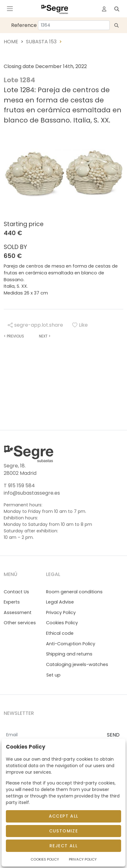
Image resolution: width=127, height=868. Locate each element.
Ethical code (60, 633)
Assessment (18, 612)
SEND (113, 735)
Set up (53, 675)
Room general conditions (74, 592)
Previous (14, 336)
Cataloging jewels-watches (77, 664)
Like (80, 325)
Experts (12, 602)
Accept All (64, 816)
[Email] (53, 735)
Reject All (63, 846)
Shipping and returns (69, 654)
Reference (24, 25)
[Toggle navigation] (10, 9)
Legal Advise (60, 602)
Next (45, 336)
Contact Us (16, 592)
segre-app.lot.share (35, 325)
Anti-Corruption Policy (71, 644)
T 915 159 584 (19, 486)
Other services (20, 623)
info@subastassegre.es (32, 493)
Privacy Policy (61, 612)
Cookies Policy (62, 623)
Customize (64, 831)
